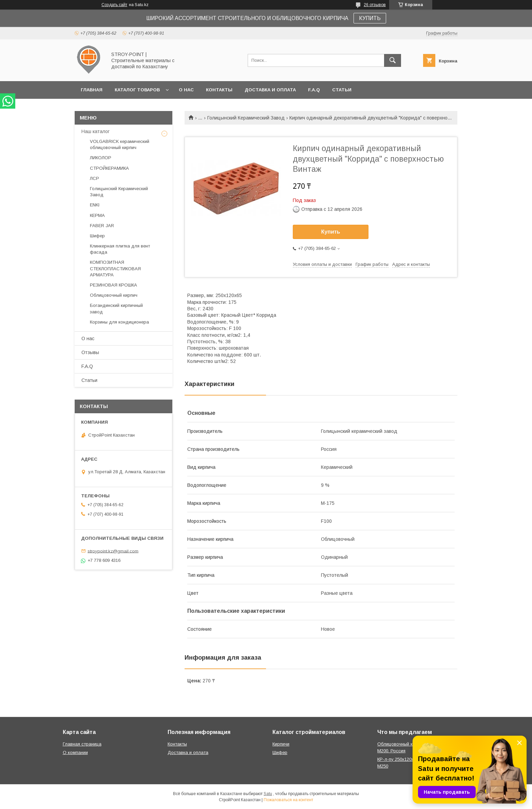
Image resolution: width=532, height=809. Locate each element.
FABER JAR (102, 226)
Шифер (97, 236)
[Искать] (393, 60)
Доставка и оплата (270, 90)
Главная (92, 90)
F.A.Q (314, 90)
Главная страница (82, 744)
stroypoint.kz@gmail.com (113, 551)
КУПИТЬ (370, 18)
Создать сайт (114, 5)
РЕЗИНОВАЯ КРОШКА (113, 285)
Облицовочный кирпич (114, 295)
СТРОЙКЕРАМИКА (109, 168)
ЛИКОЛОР (101, 158)
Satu (268, 794)
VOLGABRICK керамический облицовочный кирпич (120, 144)
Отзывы (90, 352)
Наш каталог (96, 131)
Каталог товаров (137, 90)
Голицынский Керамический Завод (246, 118)
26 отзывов (375, 5)
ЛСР (94, 178)
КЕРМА (97, 215)
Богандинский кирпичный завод (116, 308)
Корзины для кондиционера (119, 322)
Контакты (219, 90)
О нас (186, 90)
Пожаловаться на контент (288, 800)
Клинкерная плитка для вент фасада (120, 249)
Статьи (342, 90)
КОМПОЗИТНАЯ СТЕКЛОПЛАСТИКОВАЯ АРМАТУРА (115, 268)
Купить (331, 232)
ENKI (95, 205)
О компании (75, 752)
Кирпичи (281, 744)
